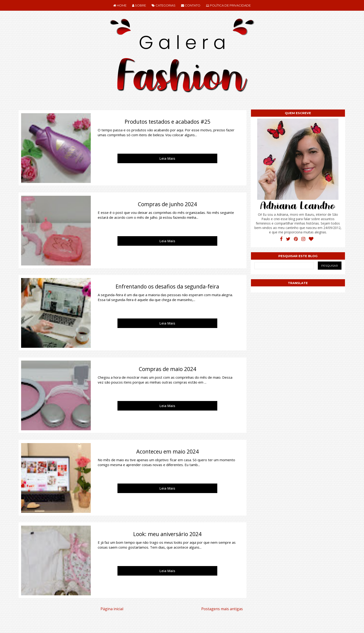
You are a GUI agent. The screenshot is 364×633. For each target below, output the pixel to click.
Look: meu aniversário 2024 (167, 534)
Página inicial (112, 609)
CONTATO (191, 5)
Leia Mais (167, 158)
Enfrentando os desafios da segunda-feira (167, 286)
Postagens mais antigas (222, 609)
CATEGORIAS (164, 5)
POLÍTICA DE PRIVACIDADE (228, 5)
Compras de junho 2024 (167, 204)
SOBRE (139, 5)
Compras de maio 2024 (167, 369)
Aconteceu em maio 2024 (167, 451)
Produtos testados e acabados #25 (167, 122)
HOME (120, 5)
